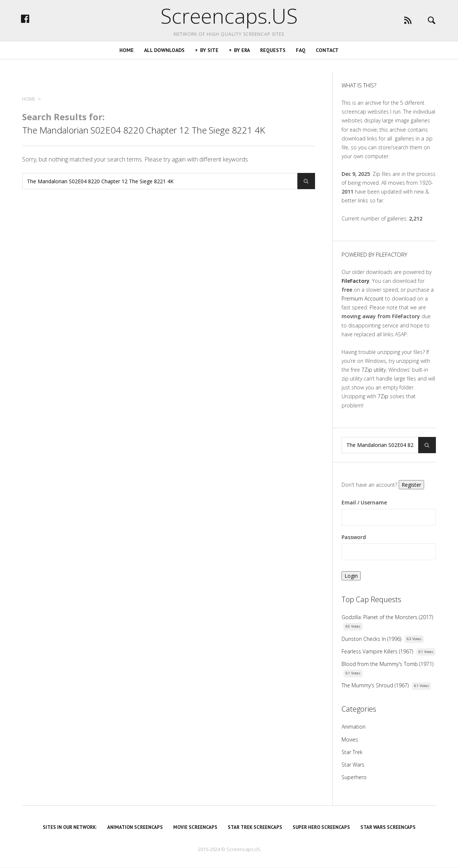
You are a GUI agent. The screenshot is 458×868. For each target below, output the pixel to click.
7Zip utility (374, 370)
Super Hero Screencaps (321, 827)
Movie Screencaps (195, 827)
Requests (273, 63)
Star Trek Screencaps (255, 827)
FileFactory (356, 281)
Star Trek (352, 752)
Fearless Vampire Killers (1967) (377, 651)
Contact (327, 63)
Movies (350, 739)
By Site (209, 63)
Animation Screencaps (135, 827)
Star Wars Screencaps (388, 827)
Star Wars (353, 765)
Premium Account (363, 298)
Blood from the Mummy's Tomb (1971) (387, 664)
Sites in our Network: (70, 827)
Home (127, 63)
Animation (354, 727)
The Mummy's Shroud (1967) (375, 685)
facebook (53, 25)
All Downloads (164, 63)
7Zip (383, 396)
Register (411, 485)
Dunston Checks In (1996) (371, 639)
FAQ (301, 63)
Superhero (354, 777)
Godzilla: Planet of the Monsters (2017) (387, 617)
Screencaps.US (229, 22)
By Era (242, 63)
